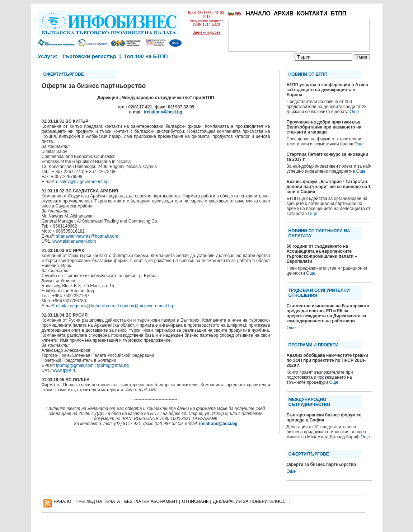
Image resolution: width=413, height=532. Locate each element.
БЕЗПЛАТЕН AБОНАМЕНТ (151, 501)
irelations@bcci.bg (163, 112)
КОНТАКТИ (312, 13)
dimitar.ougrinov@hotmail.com (85, 306)
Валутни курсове (207, 32)
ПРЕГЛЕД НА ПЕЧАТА (98, 501)
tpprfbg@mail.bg (113, 365)
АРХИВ (284, 13)
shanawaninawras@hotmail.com (87, 236)
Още (355, 112)
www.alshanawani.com (74, 241)
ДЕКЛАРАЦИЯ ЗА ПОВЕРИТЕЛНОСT (250, 501)
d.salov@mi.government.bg (82, 182)
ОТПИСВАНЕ (195, 501)
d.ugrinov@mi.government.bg (145, 306)
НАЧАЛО (258, 13)
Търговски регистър (89, 56)
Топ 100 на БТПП (146, 56)
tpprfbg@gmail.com (75, 365)
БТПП (338, 13)
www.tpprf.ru (64, 370)
